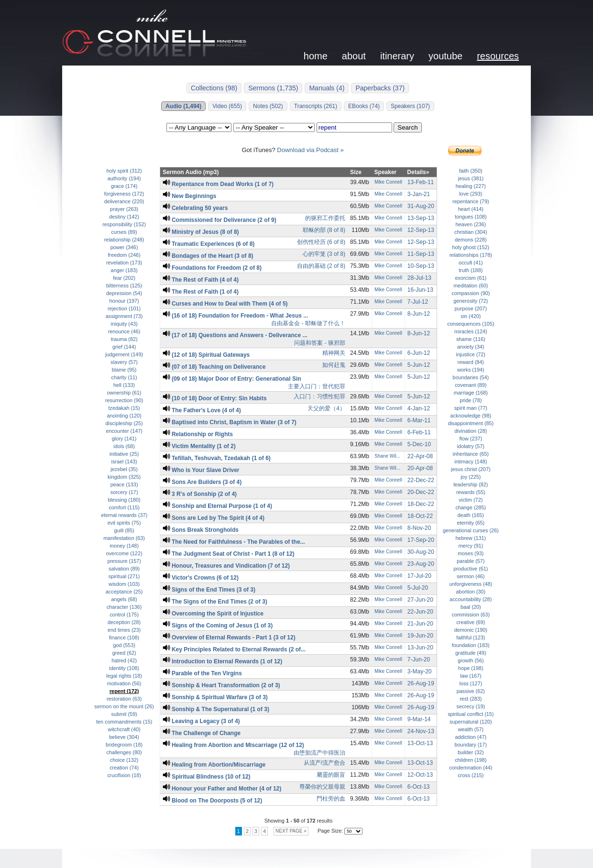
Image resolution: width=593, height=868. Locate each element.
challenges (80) (124, 752)
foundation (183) (471, 645)
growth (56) (471, 660)
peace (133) (124, 484)
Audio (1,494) (183, 106)
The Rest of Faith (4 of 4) (201, 280)
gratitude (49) (471, 653)
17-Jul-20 (419, 576)
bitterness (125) (124, 286)
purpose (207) (471, 308)
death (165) (471, 515)
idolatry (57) (471, 446)
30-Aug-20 (421, 552)
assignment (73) (124, 316)
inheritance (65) (471, 454)
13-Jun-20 (420, 648)
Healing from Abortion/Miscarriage (214, 765)
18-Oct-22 (420, 516)
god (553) (124, 645)
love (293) (471, 194)
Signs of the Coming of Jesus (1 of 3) (218, 626)
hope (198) (471, 668)
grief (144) (124, 347)
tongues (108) (471, 217)
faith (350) (471, 171)
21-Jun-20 (420, 624)
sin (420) (471, 316)
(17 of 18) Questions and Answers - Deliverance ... (235, 335)
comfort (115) (124, 507)
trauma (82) (124, 339)
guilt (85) (124, 530)
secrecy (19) (471, 706)
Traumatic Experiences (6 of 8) (209, 244)
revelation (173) (124, 263)
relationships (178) (471, 255)
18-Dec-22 (421, 504)
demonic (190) (471, 630)
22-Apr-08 (420, 456)
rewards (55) (471, 492)
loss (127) (471, 683)
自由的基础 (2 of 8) (321, 266)
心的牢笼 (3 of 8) (324, 254)
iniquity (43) (124, 324)
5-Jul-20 (418, 588)
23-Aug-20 (421, 564)
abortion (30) (471, 592)
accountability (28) (471, 599)
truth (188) (471, 270)
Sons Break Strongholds (201, 530)
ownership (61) (124, 393)
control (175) (124, 615)
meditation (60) (471, 286)
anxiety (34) (471, 347)
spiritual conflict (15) (471, 714)
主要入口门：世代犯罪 (317, 386)
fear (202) (124, 278)
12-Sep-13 (421, 230)
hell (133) (124, 385)
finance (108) (124, 637)
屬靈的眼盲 (331, 775)
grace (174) (124, 186)
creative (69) (471, 622)
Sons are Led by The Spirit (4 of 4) (214, 518)
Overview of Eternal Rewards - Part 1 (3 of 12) (229, 637)
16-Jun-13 (420, 290)
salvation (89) (124, 569)
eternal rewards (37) (124, 515)
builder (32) (471, 752)
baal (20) (471, 607)
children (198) (471, 760)
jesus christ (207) (471, 469)
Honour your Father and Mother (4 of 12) (222, 789)
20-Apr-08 (420, 468)
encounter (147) (124, 431)
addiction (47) (471, 737)
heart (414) (471, 209)
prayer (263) (124, 209)
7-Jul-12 (418, 302)
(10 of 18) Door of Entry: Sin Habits (215, 398)
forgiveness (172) (124, 194)
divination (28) (471, 431)
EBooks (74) (364, 106)
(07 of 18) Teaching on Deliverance (214, 367)
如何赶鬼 (334, 365)
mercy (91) (471, 546)
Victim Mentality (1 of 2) (199, 446)
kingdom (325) (124, 477)
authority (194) (124, 178)
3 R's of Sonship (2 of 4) (200, 494)
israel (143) (124, 461)
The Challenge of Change (202, 733)
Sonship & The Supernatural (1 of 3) (216, 709)
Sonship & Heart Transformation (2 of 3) (221, 685)
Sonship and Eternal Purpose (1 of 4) (217, 506)
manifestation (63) (124, 538)
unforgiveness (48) (471, 584)
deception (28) (124, 622)
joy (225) (471, 477)
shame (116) (471, 339)
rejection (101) (124, 308)
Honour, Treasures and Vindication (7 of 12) (226, 566)
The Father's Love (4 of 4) (202, 410)
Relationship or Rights (198, 434)
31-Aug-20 (421, 206)
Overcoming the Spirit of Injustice (213, 614)
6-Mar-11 (419, 420)
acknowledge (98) (471, 416)
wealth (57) (471, 729)
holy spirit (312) (124, 171)
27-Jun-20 (420, 600)
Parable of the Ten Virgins (202, 673)
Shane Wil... (387, 456)
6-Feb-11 (419, 432)
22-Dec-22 (421, 480)
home (316, 56)
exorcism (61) (471, 278)
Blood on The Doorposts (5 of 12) (212, 801)
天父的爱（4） (326, 408)
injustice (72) (471, 354)
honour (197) (124, 301)
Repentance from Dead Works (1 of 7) (218, 184)
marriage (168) (471, 393)
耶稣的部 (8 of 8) (324, 230)
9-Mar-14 (419, 719)
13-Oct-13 (420, 743)
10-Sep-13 (421, 266)
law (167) (471, 676)
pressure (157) (124, 561)
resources (498, 56)
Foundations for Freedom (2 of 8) (212, 268)
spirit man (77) (471, 408)
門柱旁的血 (331, 799)
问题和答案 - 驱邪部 (320, 343)
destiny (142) (124, 217)
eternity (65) (471, 523)
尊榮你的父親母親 (322, 787)
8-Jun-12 (419, 314)
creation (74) (124, 768)
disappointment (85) (471, 423)
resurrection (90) (124, 400)
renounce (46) (124, 331)
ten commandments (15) (124, 722)
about (354, 56)
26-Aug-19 (421, 683)
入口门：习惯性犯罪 (319, 396)
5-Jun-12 (419, 365)
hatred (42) (124, 660)
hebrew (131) (471, 538)
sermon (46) (471, 576)
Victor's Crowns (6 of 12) (201, 578)
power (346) (124, 247)
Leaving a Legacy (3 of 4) (201, 721)
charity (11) (124, 377)
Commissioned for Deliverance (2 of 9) (220, 220)
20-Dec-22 (421, 492)
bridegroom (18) (124, 745)
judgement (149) (124, 354)
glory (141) (124, 439)
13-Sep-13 (421, 218)
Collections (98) (214, 88)
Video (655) (227, 106)
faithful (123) (471, 637)
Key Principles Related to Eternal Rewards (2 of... (234, 649)
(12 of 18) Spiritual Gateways (206, 355)
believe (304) (124, 737)
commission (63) (471, 615)
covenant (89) (471, 385)
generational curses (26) (471, 530)
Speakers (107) (410, 106)
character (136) (124, 607)
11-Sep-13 (421, 254)
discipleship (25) (124, 423)
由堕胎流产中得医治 (319, 753)
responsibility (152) (124, 224)
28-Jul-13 (419, 278)
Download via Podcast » (310, 150)
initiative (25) (124, 454)
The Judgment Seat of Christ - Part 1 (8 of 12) (229, 554)
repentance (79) (471, 201)
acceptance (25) (124, 592)
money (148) (124, 546)
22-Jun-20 (420, 612)
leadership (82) (471, 484)
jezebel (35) (124, 469)
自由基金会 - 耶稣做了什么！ (308, 323)
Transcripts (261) (316, 106)
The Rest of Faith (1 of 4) (201, 292)
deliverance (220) (124, 201)
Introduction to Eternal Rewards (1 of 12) (222, 661)
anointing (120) (124, 416)
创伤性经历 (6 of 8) (321, 242)
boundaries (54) (471, 377)
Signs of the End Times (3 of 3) (209, 590)
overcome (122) (124, 553)
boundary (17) (471, 745)
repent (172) (124, 691)
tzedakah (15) (124, 408)
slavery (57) (124, 362)
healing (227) (471, 186)
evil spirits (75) (124, 523)
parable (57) (471, 561)
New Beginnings (189, 196)
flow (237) (471, 439)
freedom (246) (124, 255)
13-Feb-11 (421, 182)
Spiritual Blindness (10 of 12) (207, 777)
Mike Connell (388, 182)
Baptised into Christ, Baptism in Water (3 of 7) (230, 422)
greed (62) (124, 653)
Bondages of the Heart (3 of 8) (208, 256)
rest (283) (471, 699)
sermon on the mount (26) (124, 706)
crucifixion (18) (124, 775)
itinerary (397, 56)
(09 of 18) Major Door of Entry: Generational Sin (232, 379)
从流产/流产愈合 (324, 763)
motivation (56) (124, 683)
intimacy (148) (471, 461)
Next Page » (291, 831)
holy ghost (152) (471, 247)
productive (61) (471, 569)
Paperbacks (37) (380, 88)
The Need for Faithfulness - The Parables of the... (234, 542)
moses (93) (471, 553)
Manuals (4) (327, 88)
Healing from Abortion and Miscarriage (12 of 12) (233, 745)
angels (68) (124, 599)
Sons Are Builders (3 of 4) (202, 482)
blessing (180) (124, 500)
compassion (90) (471, 293)
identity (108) (124, 668)
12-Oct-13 (420, 775)
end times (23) (124, 630)
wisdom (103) (124, 584)
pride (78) (471, 400)
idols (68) (124, 446)
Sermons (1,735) (273, 88)
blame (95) (124, 370)
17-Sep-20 (421, 540)
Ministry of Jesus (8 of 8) (201, 232)
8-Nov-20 (419, 528)
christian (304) (471, 232)
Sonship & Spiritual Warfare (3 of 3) (215, 697)
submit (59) (124, 714)
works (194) (471, 370)
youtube (445, 56)
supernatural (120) (471, 722)
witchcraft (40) (124, 729)
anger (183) (124, 270)
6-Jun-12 (419, 353)
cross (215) (471, 775)
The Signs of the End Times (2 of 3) (215, 602)
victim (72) (471, 500)
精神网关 (334, 353)
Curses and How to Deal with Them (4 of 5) (225, 304)
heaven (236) (471, 224)
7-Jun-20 (419, 659)
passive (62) (471, 691)
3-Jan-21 (419, 194)
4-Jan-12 (419, 408)
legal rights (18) (124, 676)
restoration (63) (124, 699)
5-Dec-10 (419, 444)
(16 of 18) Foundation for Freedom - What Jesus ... (235, 316)
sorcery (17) (124, 492)
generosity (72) (471, 301)
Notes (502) (268, 106)
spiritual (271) (124, 576)
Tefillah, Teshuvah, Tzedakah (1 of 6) (217, 458)
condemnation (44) (471, 768)
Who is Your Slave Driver (201, 470)
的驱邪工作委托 (325, 218)
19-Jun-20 (420, 636)
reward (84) (471, 362)
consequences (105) (471, 324)
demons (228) (471, 240)
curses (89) (124, 232)
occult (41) (471, 263)
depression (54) (124, 293)
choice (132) (124, 760)
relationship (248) (124, 240)
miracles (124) (471, 331)
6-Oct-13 (419, 787)
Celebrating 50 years (195, 208)
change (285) (471, 507)
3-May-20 (420, 671)
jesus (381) (471, 178)
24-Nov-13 (421, 731)
